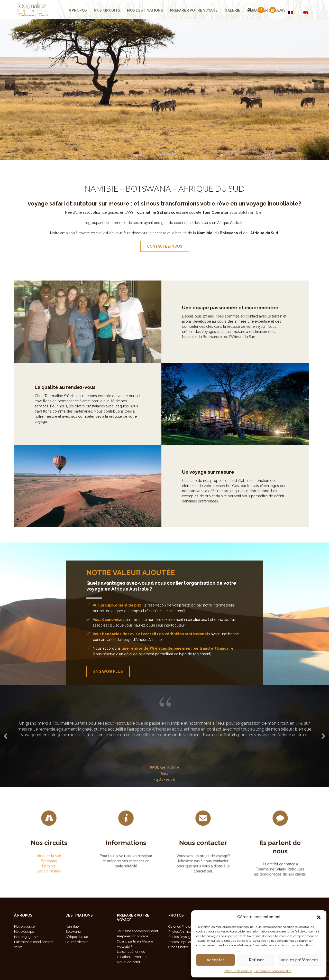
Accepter (215, 960)
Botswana (49, 851)
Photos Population (182, 942)
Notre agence (24, 926)
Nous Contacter (129, 962)
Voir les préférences (300, 960)
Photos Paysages (181, 937)
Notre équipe (24, 932)
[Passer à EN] (305, 12)
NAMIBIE (101, 188)
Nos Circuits (107, 10)
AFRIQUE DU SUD (212, 188)
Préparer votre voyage (194, 10)
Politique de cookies (238, 971)
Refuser (256, 960)
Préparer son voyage (133, 936)
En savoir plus (108, 671)
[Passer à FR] (290, 12)
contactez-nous (165, 246)
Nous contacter (203, 846)
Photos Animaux (181, 932)
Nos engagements (28, 937)
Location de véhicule (133, 957)
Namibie (49, 852)
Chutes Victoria (77, 942)
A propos (78, 10)
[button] (319, 917)
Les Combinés (49, 854)
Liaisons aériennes (131, 952)
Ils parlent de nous (280, 849)
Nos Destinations (145, 10)
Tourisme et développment (138, 931)
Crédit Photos (178, 947)
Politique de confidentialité (273, 971)
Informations (126, 845)
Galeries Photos (180, 926)
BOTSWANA (148, 188)
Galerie (232, 10)
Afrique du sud (49, 849)
